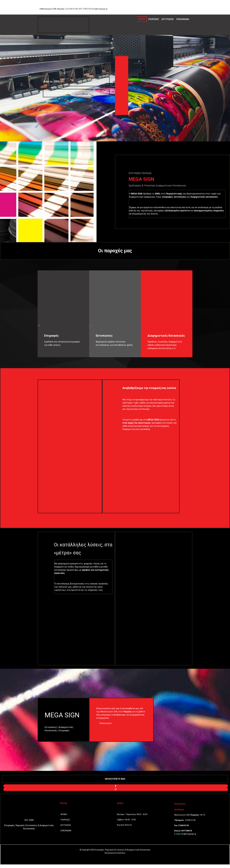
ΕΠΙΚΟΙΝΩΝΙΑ (183, 19)
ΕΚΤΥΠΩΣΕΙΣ (168, 19)
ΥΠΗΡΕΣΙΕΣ (154, 19)
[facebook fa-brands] (116, 786)
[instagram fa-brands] (116, 789)
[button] (50, 101)
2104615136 (190, 820)
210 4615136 (72, 9)
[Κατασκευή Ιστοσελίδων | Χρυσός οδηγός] (4, 860)
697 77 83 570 (85, 9)
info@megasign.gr (100, 9)
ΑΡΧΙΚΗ (141, 19)
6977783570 (187, 831)
